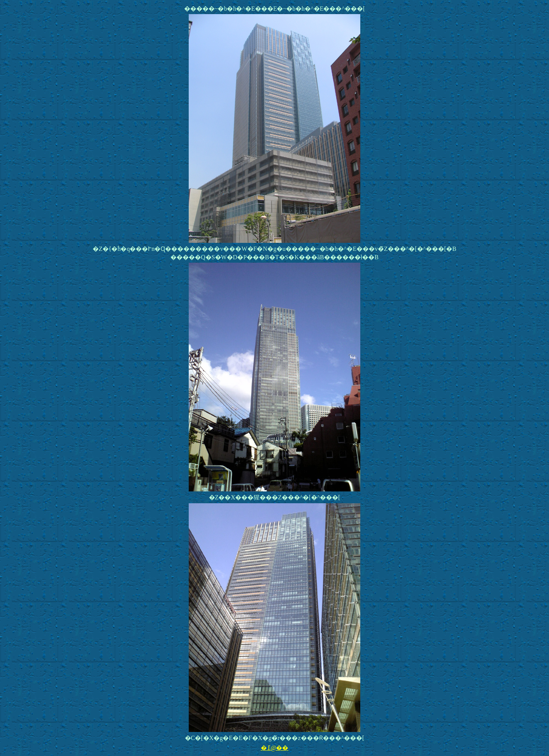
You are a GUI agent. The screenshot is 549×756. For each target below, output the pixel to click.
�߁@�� (275, 748)
